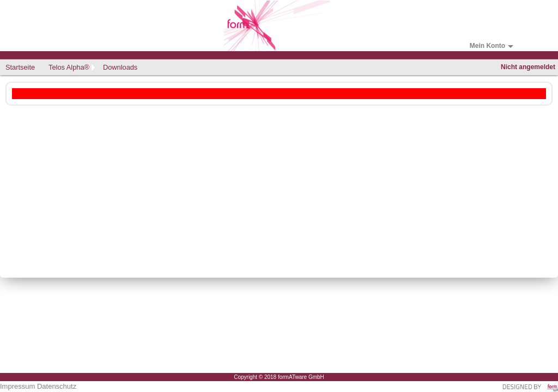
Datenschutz (57, 386)
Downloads (120, 67)
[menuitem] (22, 67)
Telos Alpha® (69, 67)
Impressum (17, 386)
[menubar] (73, 67)
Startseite (20, 67)
